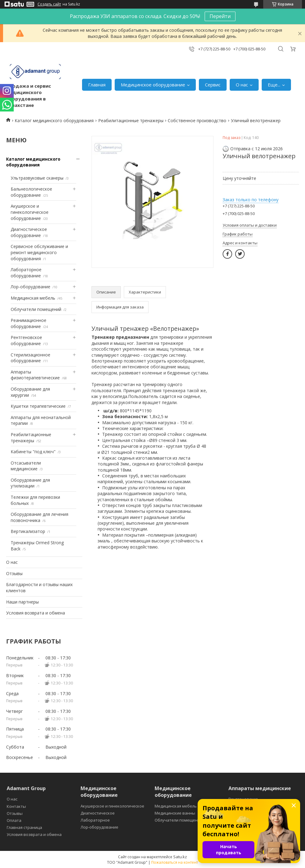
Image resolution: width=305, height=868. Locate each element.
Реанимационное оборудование (29, 323)
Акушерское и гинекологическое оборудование (30, 212)
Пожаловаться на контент (175, 862)
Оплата (14, 820)
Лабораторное (95, 820)
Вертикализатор (28, 531)
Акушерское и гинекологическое (112, 806)
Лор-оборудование (30, 287)
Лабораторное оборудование (26, 273)
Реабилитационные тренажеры (131, 120)
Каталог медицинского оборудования (54, 120)
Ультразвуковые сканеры (37, 178)
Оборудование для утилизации (30, 483)
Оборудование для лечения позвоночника (39, 517)
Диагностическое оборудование (29, 232)
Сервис (213, 85)
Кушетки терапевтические (38, 406)
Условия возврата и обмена (36, 613)
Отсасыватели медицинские (26, 466)
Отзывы (14, 573)
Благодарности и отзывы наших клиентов (39, 587)
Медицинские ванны (175, 813)
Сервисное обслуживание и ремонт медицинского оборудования (39, 252)
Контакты (16, 806)
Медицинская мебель (33, 298)
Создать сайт (49, 4)
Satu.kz (180, 857)
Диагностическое (98, 813)
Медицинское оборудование (153, 85)
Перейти (220, 16)
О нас (242, 85)
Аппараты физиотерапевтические (35, 375)
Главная (97, 85)
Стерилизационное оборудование (30, 358)
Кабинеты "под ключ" (33, 452)
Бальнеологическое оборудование (31, 192)
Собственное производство (197, 120)
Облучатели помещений (36, 309)
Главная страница (24, 827)
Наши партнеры (22, 602)
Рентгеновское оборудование (26, 340)
